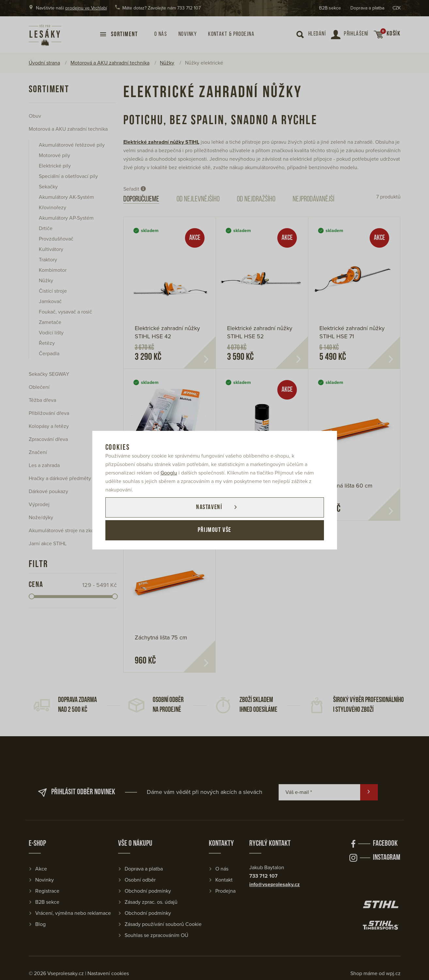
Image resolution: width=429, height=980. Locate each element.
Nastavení (209, 507)
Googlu (169, 473)
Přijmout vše (215, 530)
